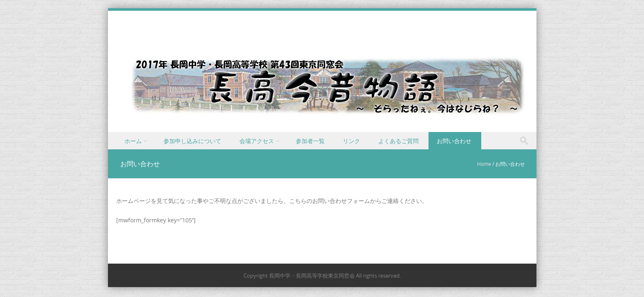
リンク (351, 141)
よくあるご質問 (398, 141)
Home (484, 164)
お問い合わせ (454, 141)
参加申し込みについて (192, 141)
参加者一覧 (310, 141)
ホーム (133, 141)
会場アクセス (257, 141)
